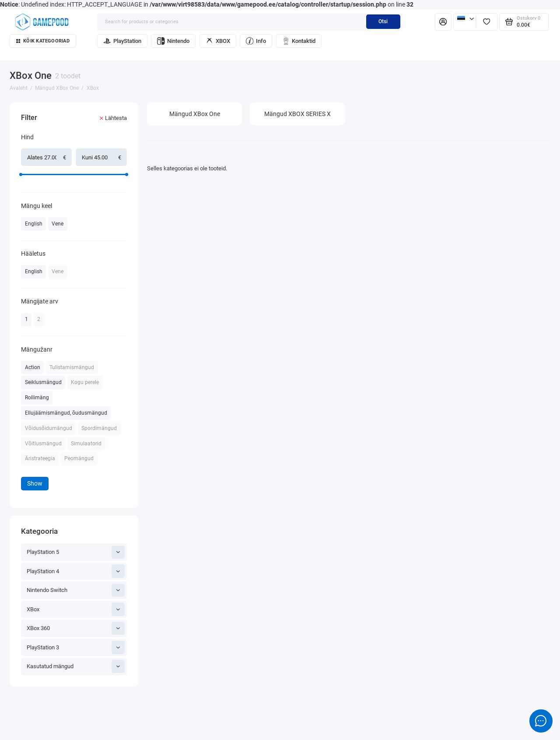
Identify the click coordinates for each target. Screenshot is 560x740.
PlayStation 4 (76, 571)
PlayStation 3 (76, 647)
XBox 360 (76, 628)
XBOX (218, 41)
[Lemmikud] (487, 22)
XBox (76, 609)
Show (35, 483)
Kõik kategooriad (43, 41)
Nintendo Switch (76, 590)
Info (256, 41)
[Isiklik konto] (443, 22)
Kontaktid (299, 41)
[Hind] (7, 104)
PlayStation (122, 41)
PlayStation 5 (76, 552)
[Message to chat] (541, 721)
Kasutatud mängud (76, 666)
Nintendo (173, 41)
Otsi (383, 21)
